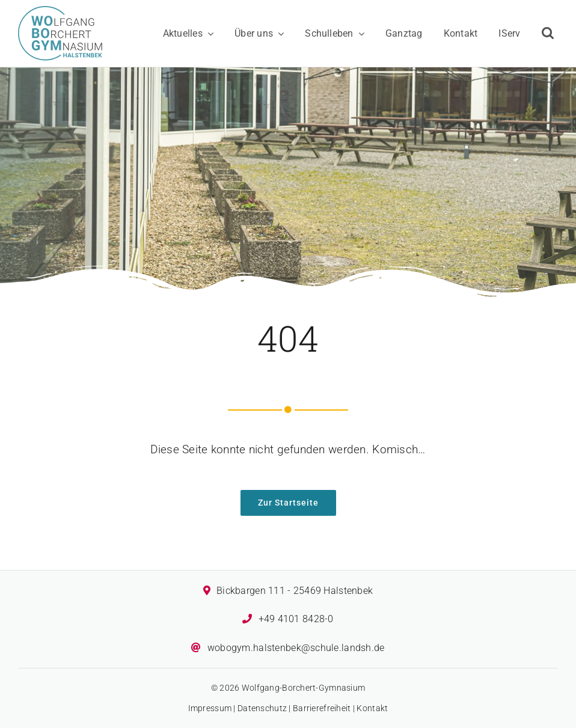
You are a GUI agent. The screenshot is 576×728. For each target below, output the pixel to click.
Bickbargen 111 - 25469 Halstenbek (295, 591)
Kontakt (372, 708)
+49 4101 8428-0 (296, 619)
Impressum (210, 708)
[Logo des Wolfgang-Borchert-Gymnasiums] (60, 12)
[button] (548, 34)
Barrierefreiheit (322, 708)
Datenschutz (262, 708)
